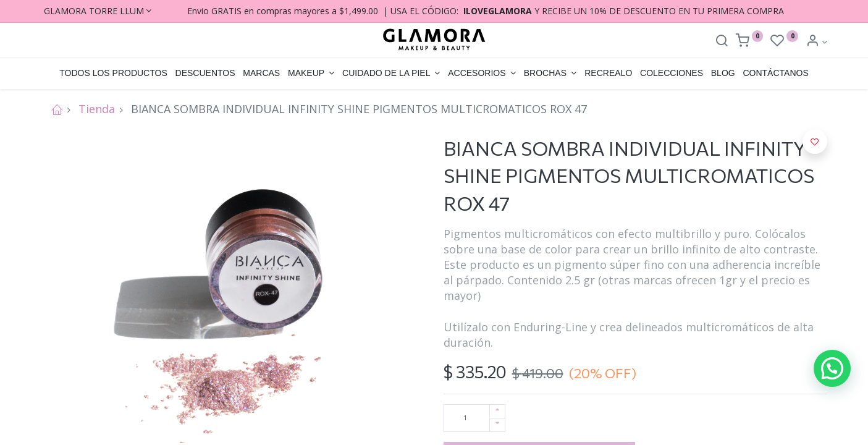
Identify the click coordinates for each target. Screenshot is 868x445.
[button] (815, 142)
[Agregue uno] (497, 411)
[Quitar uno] (497, 425)
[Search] (722, 42)
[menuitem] (113, 74)
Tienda (97, 109)
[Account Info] (816, 42)
